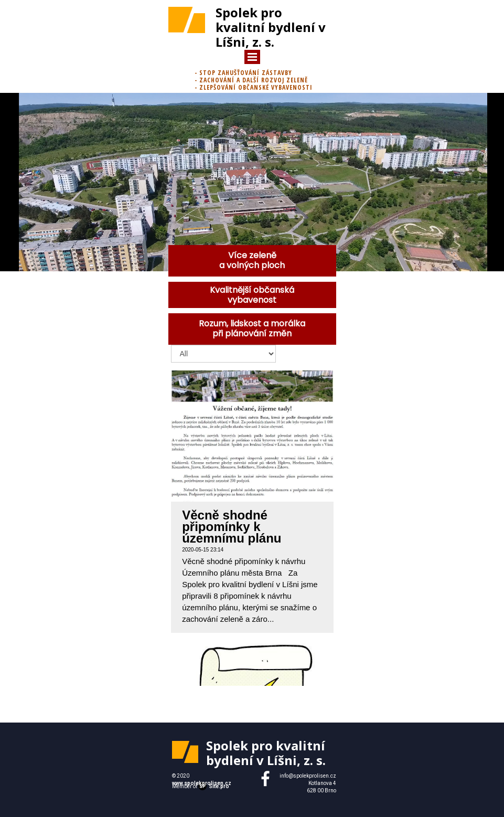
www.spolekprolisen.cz (202, 783)
